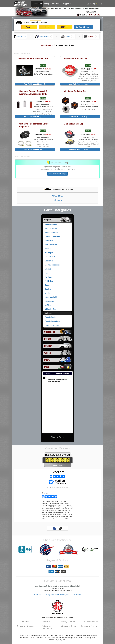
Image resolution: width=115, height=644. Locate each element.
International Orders (68, 626)
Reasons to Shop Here (90, 626)
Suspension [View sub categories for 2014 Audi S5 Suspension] (50, 332)
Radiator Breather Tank (33, 58)
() (95, 4)
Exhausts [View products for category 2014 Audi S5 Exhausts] (48, 269)
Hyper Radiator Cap (76, 58)
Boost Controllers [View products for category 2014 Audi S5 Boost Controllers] (51, 233)
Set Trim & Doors (84, 27)
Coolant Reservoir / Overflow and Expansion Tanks (33, 92)
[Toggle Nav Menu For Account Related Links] (89, 4)
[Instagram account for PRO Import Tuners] (60, 528)
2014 (65, 27)
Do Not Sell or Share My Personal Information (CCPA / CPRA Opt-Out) (57, 595)
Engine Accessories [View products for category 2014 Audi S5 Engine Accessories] (52, 265)
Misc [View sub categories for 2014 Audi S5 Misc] (47, 367)
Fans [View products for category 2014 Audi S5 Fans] (46, 273)
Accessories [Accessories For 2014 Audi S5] (56, 4)
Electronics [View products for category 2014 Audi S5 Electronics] (49, 261)
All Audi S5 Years (58, 196)
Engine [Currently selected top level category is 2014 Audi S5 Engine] (48, 220)
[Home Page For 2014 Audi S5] (21, 3)
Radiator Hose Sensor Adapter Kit (34, 125)
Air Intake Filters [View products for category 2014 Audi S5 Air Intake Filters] (51, 225)
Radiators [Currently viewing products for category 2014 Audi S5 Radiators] (48, 313)
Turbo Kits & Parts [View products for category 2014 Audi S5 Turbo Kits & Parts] (52, 325)
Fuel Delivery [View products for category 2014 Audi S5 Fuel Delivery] (50, 281)
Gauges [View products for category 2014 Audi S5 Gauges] (48, 285)
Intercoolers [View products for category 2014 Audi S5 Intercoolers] (49, 301)
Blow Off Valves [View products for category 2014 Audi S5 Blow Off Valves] (51, 229)
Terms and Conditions (90, 622)
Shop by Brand (57, 437)
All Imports (58, 200)
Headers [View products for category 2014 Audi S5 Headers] (48, 289)
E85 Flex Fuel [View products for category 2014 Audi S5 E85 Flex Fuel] (50, 257)
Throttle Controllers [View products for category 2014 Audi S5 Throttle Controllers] (52, 321)
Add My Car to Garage (57, 174)
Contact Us (25, 622)
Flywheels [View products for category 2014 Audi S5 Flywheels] (48, 277)
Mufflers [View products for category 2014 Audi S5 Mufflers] (48, 305)
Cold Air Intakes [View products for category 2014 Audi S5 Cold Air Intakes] (51, 245)
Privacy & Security (68, 622)
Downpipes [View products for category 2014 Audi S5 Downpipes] (49, 253)
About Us (47, 622)
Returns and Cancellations (47, 627)
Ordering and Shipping (25, 626)
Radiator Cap (75, 91)
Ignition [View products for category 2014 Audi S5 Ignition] (48, 293)
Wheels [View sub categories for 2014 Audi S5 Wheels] (48, 353)
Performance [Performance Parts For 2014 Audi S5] (37, 4)
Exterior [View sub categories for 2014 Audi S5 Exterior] (48, 346)
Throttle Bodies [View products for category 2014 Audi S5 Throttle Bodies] (51, 317)
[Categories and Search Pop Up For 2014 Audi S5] (101, 4)
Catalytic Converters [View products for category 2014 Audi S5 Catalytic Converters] (52, 237)
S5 (47, 27)
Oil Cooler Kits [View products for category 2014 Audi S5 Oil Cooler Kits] (50, 309)
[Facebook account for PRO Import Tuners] (55, 528)
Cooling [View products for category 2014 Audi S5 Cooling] (48, 249)
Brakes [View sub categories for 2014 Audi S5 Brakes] (48, 339)
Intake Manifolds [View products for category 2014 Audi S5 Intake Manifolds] (51, 297)
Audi (29, 27)
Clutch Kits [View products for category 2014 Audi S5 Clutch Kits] (49, 241)
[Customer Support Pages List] (67, 4)
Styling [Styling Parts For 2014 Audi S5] (47, 4)
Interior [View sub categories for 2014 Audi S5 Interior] (48, 360)
